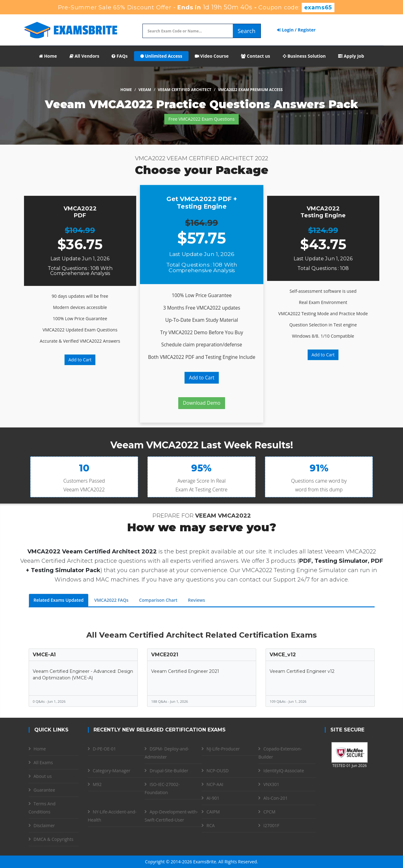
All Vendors (84, 56)
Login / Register (296, 30)
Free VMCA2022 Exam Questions (201, 119)
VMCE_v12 (283, 655)
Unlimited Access (161, 56)
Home (48, 56)
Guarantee (44, 790)
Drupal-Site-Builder (169, 771)
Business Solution (304, 56)
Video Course (212, 56)
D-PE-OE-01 (105, 749)
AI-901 (213, 798)
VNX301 (271, 784)
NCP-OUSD (218, 771)
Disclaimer (44, 825)
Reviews (197, 600)
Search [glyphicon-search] (247, 31)
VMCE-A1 (44, 655)
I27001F (271, 825)
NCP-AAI (215, 784)
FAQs (120, 56)
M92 (97, 784)
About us (43, 776)
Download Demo (201, 403)
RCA (211, 825)
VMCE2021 (165, 655)
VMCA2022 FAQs (111, 600)
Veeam (145, 90)
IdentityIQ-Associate (284, 771)
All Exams (43, 762)
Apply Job (351, 56)
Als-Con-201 (276, 798)
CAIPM (213, 812)
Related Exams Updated (59, 600)
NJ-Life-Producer (223, 749)
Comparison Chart (158, 600)
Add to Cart (80, 360)
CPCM (269, 812)
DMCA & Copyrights (54, 839)
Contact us (255, 56)
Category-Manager (112, 771)
